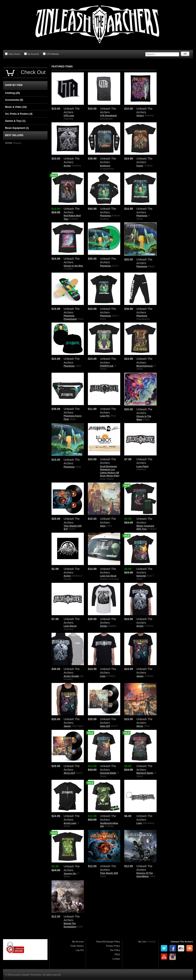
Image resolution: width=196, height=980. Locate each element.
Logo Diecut (70, 626)
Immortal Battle (108, 773)
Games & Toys (15, 121)
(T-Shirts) (148, 166)
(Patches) (68, 119)
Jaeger (140, 676)
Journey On (70, 873)
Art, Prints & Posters (19, 114)
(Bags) (73, 419)
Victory (140, 115)
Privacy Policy (113, 946)
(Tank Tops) (77, 726)
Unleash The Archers (182, 942)
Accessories (14, 100)
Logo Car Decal (108, 576)
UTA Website (51, 54)
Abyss (140, 726)
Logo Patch (142, 466)
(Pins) (113, 416)
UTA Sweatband (108, 115)
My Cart (142, 942)
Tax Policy (115, 950)
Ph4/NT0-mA (107, 366)
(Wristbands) (106, 119)
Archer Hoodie (71, 676)
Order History (77, 946)
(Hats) (78, 366)
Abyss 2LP (69, 773)
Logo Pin (105, 416)
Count (140, 166)
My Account (32, 54)
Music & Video (16, 107)
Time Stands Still (109, 873)
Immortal (141, 576)
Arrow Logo (70, 823)
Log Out (80, 950)
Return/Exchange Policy (108, 942)
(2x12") (115, 266)
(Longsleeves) (107, 169)
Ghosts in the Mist (73, 266)
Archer (67, 166)
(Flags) (151, 266)
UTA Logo (69, 115)
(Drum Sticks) (107, 479)
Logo (103, 676)
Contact (116, 959)
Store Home (13, 54)
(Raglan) (112, 626)
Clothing (12, 93)
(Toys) (80, 319)
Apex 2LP (105, 726)
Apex (103, 526)
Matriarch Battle (145, 773)
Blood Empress (145, 366)
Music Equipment (17, 128)
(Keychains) (148, 823)
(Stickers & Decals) (110, 579)
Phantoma (105, 216)
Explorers (105, 166)
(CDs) (78, 467)
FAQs (117, 954)
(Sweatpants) (143, 319)
